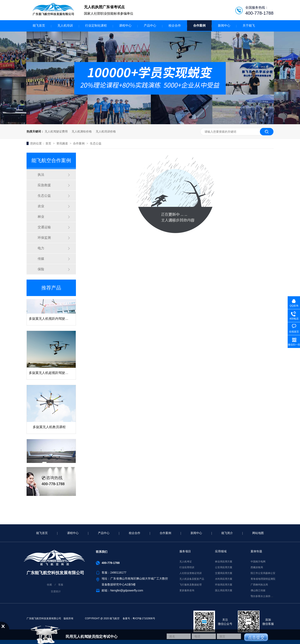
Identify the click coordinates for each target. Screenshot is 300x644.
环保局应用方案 (224, 585)
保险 (41, 269)
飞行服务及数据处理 (191, 585)
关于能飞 (249, 25)
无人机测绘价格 (82, 131)
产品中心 (150, 25)
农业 (41, 206)
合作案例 (199, 25)
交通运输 (44, 227)
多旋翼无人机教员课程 (49, 428)
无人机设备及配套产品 (192, 579)
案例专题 (256, 551)
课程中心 (125, 25)
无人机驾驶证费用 (56, 131)
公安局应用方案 (224, 567)
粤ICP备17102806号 (144, 618)
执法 (41, 175)
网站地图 (258, 533)
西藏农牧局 (257, 567)
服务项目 (185, 551)
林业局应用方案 (224, 562)
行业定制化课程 (96, 25)
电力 (41, 248)
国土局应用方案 (224, 590)
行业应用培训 (187, 567)
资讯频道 (63, 143)
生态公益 (96, 143)
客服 (61, 585)
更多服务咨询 (187, 590)
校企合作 (175, 25)
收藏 (49, 585)
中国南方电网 (258, 562)
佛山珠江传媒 (258, 590)
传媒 (41, 259)
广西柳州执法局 (259, 585)
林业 (41, 217)
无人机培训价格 (106, 131)
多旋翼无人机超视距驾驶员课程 (52, 374)
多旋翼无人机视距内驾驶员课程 (52, 320)
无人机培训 (65, 25)
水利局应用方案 (224, 579)
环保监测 (44, 238)
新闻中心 (224, 25)
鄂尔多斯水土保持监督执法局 (267, 596)
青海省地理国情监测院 (263, 579)
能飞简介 (227, 533)
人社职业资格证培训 (191, 573)
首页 (49, 143)
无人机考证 (186, 562)
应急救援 (44, 185)
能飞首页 (39, 25)
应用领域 (221, 551)
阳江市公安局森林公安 (263, 573)
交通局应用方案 (224, 573)
